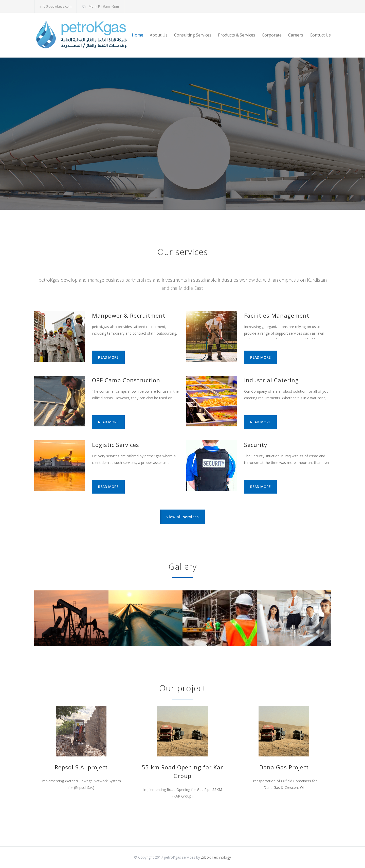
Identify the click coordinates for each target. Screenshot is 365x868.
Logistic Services (116, 445)
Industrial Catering (271, 380)
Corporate (272, 35)
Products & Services (237, 35)
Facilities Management (277, 315)
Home (138, 35)
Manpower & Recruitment (129, 315)
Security (256, 445)
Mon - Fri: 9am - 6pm (104, 6)
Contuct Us (320, 35)
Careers (296, 35)
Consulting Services (193, 35)
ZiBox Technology (216, 857)
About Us (159, 35)
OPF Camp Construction (126, 380)
